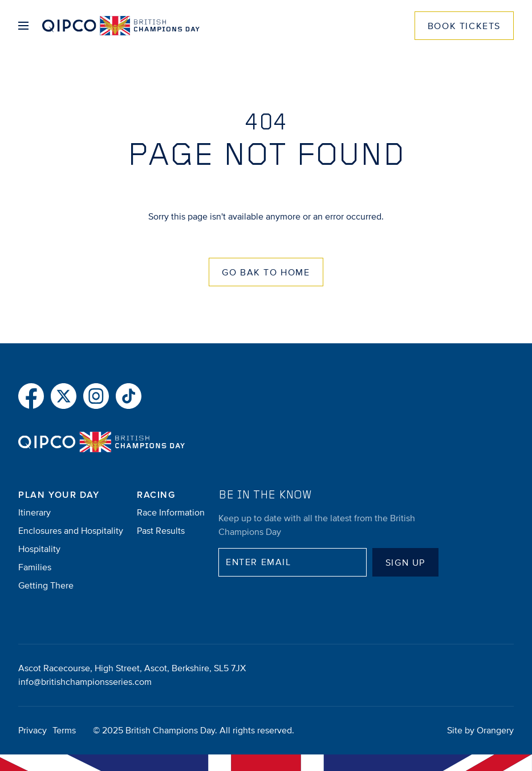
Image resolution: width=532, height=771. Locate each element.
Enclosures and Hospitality (71, 531)
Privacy (33, 731)
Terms (64, 731)
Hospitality (39, 549)
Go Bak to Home (266, 273)
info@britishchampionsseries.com (85, 682)
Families (35, 567)
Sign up (405, 563)
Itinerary (34, 513)
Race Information (171, 513)
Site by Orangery (480, 731)
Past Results (161, 531)
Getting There (46, 586)
